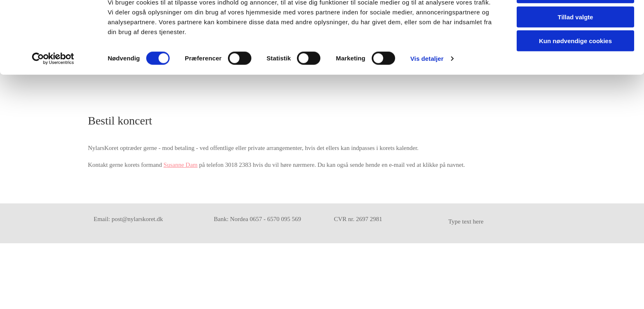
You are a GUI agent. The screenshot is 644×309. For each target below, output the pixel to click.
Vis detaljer (427, 86)
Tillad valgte (575, 45)
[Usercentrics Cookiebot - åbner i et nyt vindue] (53, 86)
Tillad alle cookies (575, 20)
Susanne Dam (181, 165)
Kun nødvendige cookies (575, 68)
